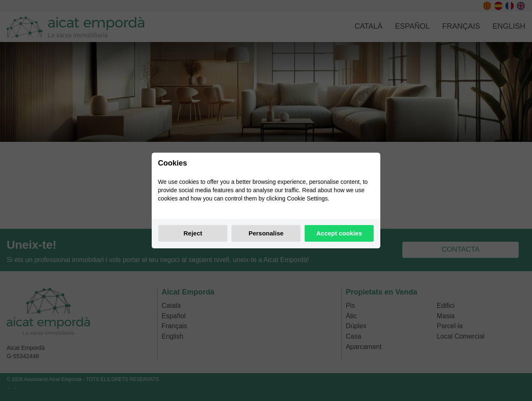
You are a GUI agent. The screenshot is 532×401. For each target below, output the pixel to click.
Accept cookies (339, 233)
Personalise (266, 233)
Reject (193, 233)
